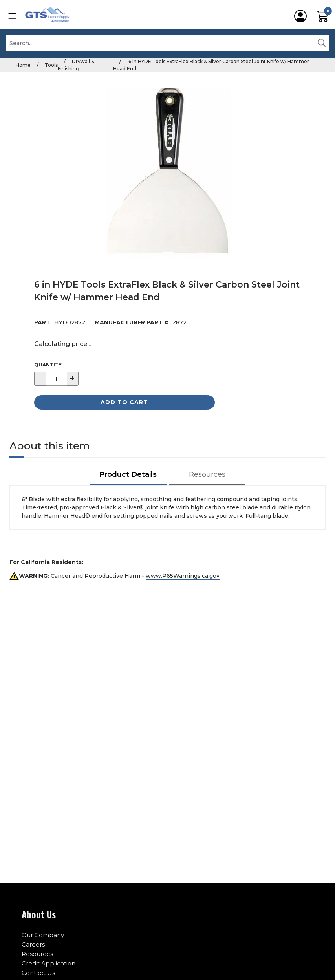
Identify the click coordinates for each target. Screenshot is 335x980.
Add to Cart (124, 402)
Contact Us (38, 973)
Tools (51, 65)
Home (23, 65)
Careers (33, 944)
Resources (37, 954)
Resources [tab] (207, 474)
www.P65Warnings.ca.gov (183, 576)
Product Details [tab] (128, 474)
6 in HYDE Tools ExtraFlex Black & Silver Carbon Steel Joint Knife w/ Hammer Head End (211, 65)
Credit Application (49, 963)
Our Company (43, 935)
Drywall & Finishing (76, 65)
